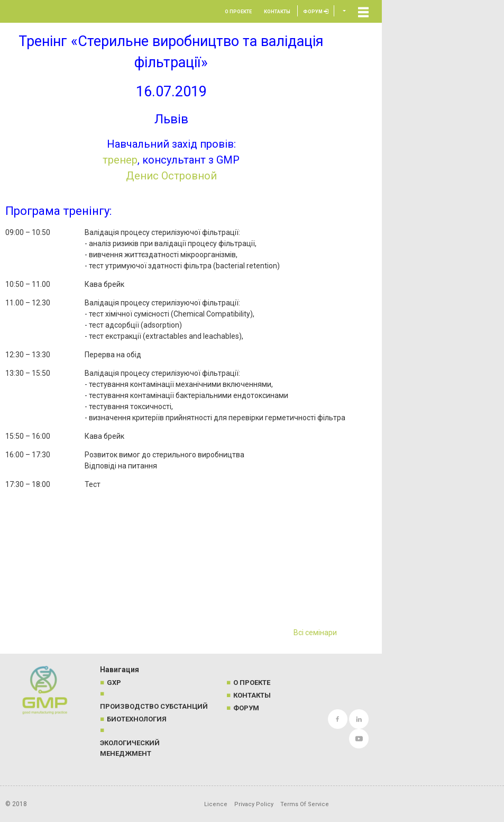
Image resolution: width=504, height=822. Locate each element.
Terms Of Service (305, 804)
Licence (216, 804)
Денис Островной (171, 176)
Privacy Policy (254, 804)
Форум (316, 12)
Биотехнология (137, 719)
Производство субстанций (154, 706)
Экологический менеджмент (130, 748)
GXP (114, 683)
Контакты (277, 12)
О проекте (238, 12)
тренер (120, 160)
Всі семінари (315, 633)
